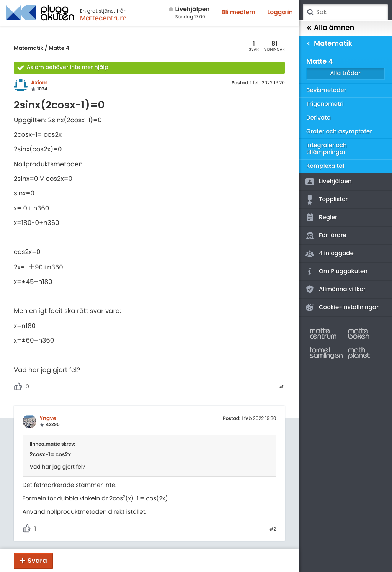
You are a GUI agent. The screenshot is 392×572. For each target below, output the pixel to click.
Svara (37, 561)
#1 (282, 387)
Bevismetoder (326, 90)
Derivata (318, 118)
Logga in (280, 12)
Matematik (29, 48)
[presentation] (32, 267)
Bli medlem (239, 12)
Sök (310, 12)
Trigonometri (325, 104)
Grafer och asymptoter (339, 132)
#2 (273, 529)
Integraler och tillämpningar (327, 149)
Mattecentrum (103, 18)
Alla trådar (345, 73)
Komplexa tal (325, 166)
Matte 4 (59, 48)
